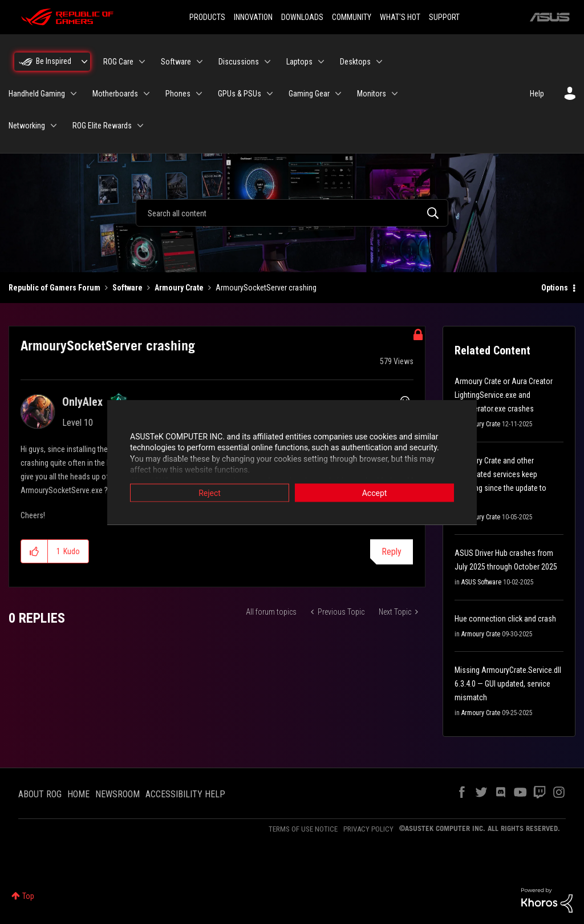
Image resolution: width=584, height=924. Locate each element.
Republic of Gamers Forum (54, 288)
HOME (78, 794)
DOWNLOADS (302, 17)
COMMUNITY (352, 17)
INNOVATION (253, 17)
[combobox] (292, 213)
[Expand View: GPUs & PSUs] (270, 94)
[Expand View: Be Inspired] (84, 62)
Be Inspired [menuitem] (54, 61)
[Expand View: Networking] (54, 126)
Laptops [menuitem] (299, 62)
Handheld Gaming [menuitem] (37, 94)
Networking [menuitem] (27, 126)
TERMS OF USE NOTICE (303, 829)
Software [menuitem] (176, 62)
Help (537, 94)
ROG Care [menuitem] (118, 62)
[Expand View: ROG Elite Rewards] (140, 126)
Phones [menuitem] (178, 94)
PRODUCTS (207, 17)
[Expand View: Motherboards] (147, 94)
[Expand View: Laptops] (321, 62)
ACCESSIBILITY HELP (185, 794)
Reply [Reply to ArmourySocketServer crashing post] (392, 552)
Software (127, 288)
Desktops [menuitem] (355, 62)
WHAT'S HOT (400, 17)
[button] (35, 551)
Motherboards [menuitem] (115, 94)
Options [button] (555, 288)
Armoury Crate (179, 288)
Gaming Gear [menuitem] (309, 94)
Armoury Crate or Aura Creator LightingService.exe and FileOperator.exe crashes (504, 395)
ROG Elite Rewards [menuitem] (102, 126)
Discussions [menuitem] (239, 62)
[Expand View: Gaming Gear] (338, 94)
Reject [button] (210, 493)
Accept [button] (375, 493)
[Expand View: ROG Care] (142, 62)
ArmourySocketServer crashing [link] (266, 288)
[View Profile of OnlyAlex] (82, 402)
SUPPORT (444, 17)
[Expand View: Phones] (199, 94)
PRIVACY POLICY (368, 829)
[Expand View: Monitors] (395, 94)
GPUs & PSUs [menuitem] (240, 94)
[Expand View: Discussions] (267, 62)
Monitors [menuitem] (372, 94)
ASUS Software (481, 582)
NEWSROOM (117, 794)
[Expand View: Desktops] (379, 62)
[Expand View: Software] (200, 62)
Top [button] (28, 896)
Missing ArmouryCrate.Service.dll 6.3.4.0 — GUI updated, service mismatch (508, 684)
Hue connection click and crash (505, 619)
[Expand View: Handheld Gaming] (74, 94)
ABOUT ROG (40, 794)
